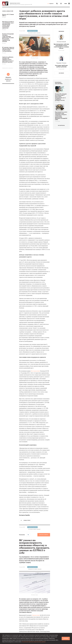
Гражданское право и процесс (35, 569)
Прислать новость (44, 535)
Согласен (66, 638)
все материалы (61, 125)
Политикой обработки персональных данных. (34, 642)
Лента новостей (8, 11)
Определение (36, 615)
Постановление (35, 371)
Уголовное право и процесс (34, 33)
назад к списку (26, 520)
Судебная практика (32, 31)
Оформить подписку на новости (8, 79)
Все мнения (61, 73)
